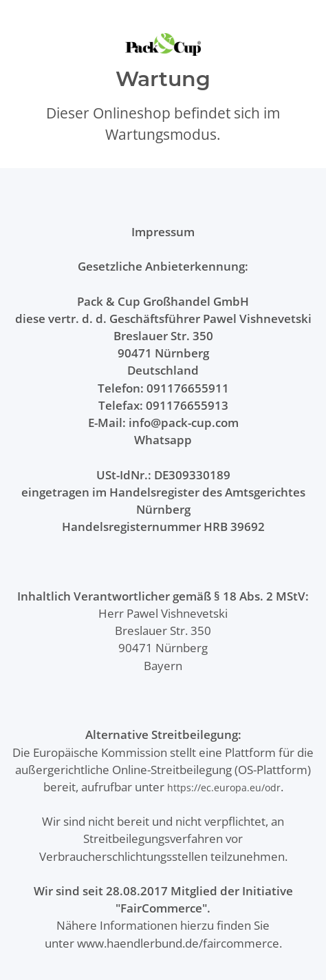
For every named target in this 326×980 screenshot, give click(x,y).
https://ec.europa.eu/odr (224, 788)
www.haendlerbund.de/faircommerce (178, 943)
